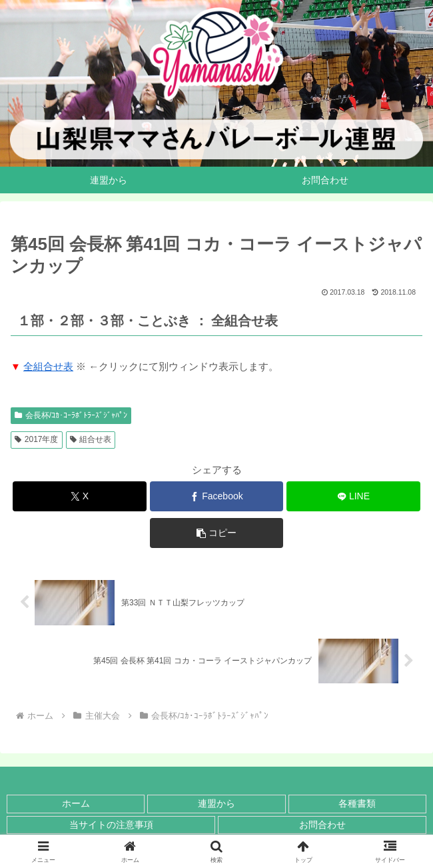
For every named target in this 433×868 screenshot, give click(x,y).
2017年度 (37, 439)
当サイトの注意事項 (111, 825)
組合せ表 (91, 439)
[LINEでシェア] (353, 496)
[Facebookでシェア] (217, 496)
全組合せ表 (48, 366)
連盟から (217, 803)
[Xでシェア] (80, 496)
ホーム (76, 803)
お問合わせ (322, 825)
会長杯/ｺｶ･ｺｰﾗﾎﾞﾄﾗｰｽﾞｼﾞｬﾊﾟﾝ (71, 415)
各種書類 (357, 803)
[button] (217, 533)
